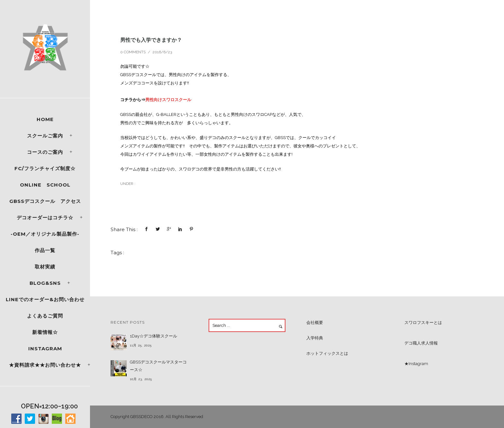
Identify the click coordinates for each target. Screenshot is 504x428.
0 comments (133, 52)
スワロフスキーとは (423, 323)
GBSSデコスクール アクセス (45, 201)
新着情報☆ (45, 332)
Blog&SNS (45, 283)
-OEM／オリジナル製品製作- (45, 234)
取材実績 (45, 267)
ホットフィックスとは (327, 353)
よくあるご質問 (45, 316)
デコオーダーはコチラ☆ (45, 218)
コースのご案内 (45, 152)
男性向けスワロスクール (168, 100)
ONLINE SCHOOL (45, 185)
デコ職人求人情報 (421, 343)
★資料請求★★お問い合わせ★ (45, 365)
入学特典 (315, 338)
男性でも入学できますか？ (151, 40)
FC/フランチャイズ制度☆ (45, 168)
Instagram (45, 349)
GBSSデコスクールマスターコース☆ (158, 366)
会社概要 (315, 323)
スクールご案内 (45, 136)
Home (45, 119)
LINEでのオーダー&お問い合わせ (45, 299)
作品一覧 (45, 250)
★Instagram (416, 364)
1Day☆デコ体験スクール (153, 336)
